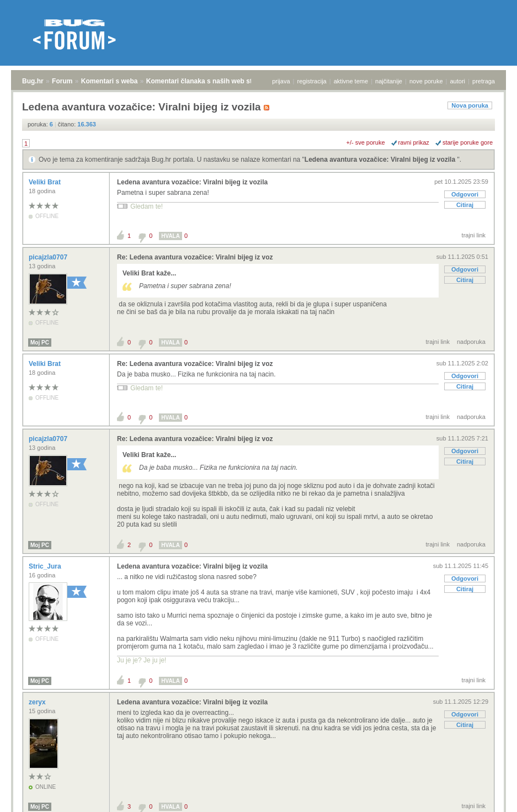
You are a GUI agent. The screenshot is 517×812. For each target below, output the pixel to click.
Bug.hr (33, 81)
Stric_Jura (46, 566)
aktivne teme (351, 81)
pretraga (484, 81)
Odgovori (465, 194)
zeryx (38, 702)
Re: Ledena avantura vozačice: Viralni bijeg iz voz (195, 257)
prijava (281, 81)
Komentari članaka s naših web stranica (209, 81)
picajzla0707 (49, 257)
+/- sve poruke (366, 142)
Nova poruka (470, 105)
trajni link (474, 235)
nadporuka (471, 342)
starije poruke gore (468, 142)
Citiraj (465, 205)
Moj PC (40, 343)
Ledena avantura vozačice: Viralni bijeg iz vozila (381, 160)
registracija (312, 81)
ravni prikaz (414, 142)
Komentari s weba (110, 81)
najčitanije (389, 81)
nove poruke (426, 81)
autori (458, 81)
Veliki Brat (46, 182)
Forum (62, 81)
